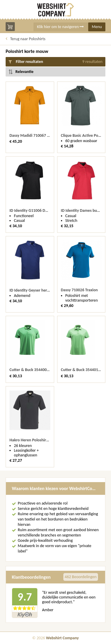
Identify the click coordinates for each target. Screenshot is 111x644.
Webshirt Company (62, 638)
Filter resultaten (55, 62)
